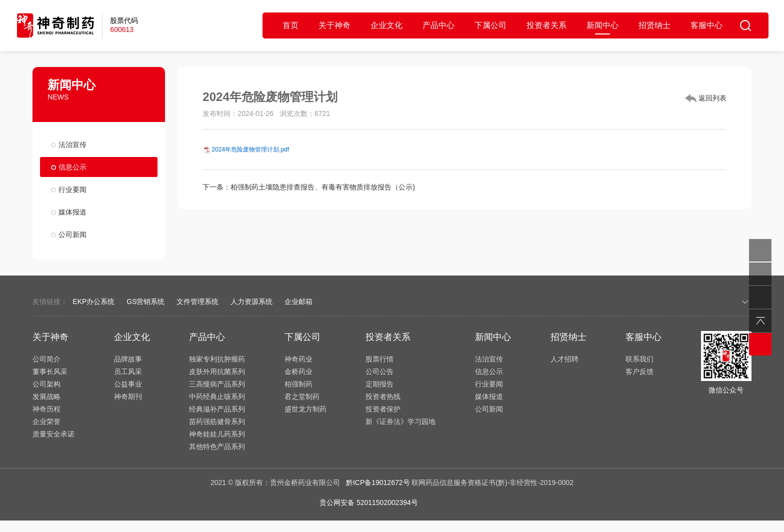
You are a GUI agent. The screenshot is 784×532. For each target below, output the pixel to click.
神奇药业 (298, 359)
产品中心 (438, 25)
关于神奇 (334, 25)
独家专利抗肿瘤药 (217, 359)
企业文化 (386, 25)
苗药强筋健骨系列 (217, 421)
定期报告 (379, 384)
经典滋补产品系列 (217, 409)
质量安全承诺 (53, 434)
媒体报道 (72, 212)
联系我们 (639, 359)
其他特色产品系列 (217, 446)
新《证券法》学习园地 (400, 421)
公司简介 (46, 359)
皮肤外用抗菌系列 (217, 371)
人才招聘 (564, 359)
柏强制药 (298, 384)
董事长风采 (50, 371)
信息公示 (72, 167)
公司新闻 (72, 234)
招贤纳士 (654, 25)
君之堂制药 (302, 396)
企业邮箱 (298, 301)
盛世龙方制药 (305, 409)
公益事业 (128, 384)
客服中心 (706, 25)
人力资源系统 (251, 301)
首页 (290, 25)
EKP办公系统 (93, 301)
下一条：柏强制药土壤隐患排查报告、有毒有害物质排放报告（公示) (309, 187)
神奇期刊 (128, 396)
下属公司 (490, 25)
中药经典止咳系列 (217, 396)
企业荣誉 (46, 421)
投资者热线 (383, 396)
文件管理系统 (197, 301)
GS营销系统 (145, 301)
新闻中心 (602, 25)
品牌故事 (128, 359)
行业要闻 (72, 189)
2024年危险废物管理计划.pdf (250, 149)
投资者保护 (383, 409)
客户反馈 (639, 371)
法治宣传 (72, 144)
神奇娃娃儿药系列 (217, 434)
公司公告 (379, 371)
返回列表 (706, 98)
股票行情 (379, 359)
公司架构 (46, 384)
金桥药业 (298, 371)
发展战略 (46, 396)
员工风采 (128, 371)
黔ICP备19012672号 (378, 482)
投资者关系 (546, 25)
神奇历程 (46, 409)
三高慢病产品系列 (217, 384)
